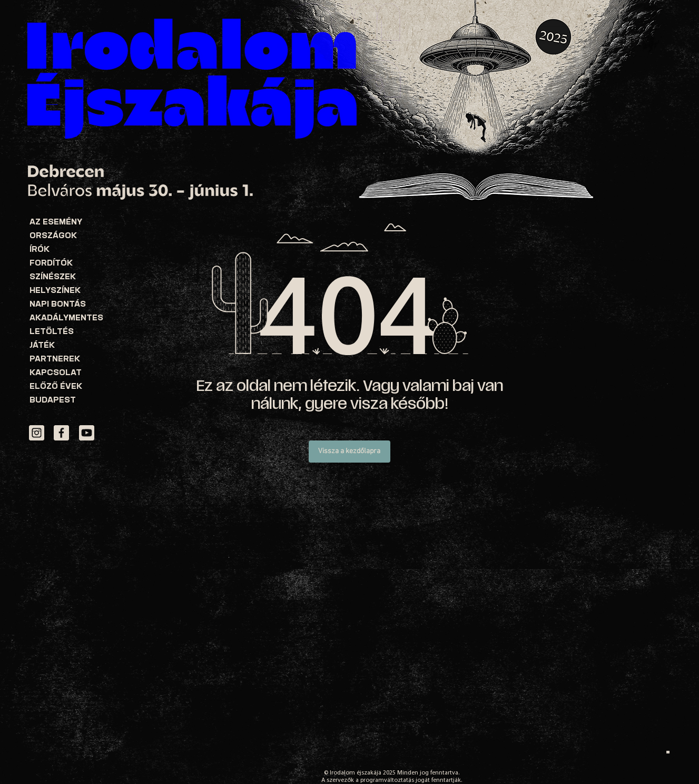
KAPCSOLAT (56, 373)
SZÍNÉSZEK (53, 277)
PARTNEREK (55, 360)
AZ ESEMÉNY (56, 223)
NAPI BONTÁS (58, 305)
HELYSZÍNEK (55, 291)
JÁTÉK (42, 346)
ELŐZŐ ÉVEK (56, 387)
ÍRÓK (40, 250)
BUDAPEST (53, 401)
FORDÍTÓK (51, 264)
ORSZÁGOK (53, 236)
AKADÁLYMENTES (66, 318)
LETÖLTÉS (52, 332)
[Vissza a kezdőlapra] (350, 452)
